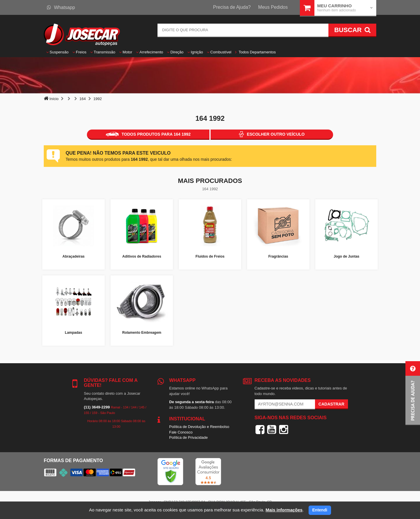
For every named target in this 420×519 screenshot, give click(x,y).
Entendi (320, 510)
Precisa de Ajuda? (232, 7)
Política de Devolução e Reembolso (199, 427)
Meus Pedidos (273, 7)
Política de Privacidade (188, 437)
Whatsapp (61, 7)
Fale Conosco (181, 432)
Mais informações (284, 510)
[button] (413, 393)
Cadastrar (331, 404)
